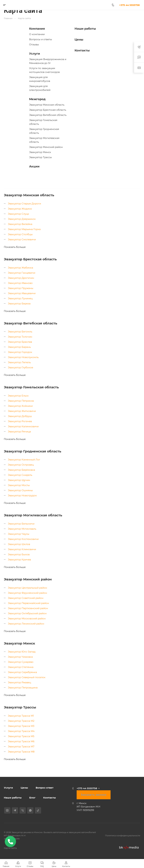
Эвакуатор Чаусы (19, 534)
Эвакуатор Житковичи (22, 411)
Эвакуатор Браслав (20, 342)
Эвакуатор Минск (40, 152)
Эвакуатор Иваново (20, 283)
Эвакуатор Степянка (21, 667)
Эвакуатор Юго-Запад (22, 652)
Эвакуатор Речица (19, 432)
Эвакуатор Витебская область (48, 115)
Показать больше (15, 247)
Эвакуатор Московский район (27, 618)
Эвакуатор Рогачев (20, 421)
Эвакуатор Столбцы (20, 234)
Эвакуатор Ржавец (19, 682)
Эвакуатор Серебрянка (22, 672)
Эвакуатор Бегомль (20, 332)
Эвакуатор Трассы (40, 157)
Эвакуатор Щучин (19, 480)
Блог (32, 798)
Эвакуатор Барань (19, 347)
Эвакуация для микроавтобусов (40, 79)
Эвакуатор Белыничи (21, 524)
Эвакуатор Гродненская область (44, 131)
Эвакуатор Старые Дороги (24, 204)
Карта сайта (10, 848)
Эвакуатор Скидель (20, 475)
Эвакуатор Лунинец (20, 298)
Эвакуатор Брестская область (48, 110)
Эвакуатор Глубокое (20, 367)
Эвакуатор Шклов (19, 544)
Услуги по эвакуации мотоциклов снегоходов (44, 70)
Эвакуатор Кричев (19, 560)
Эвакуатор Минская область (47, 105)
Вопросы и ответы (41, 39)
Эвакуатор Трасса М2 (21, 721)
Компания (37, 29)
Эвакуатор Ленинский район (26, 624)
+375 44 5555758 (87, 788)
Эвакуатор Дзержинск (22, 219)
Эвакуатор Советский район (26, 598)
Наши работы (85, 29)
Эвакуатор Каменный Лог (24, 460)
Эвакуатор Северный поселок (27, 677)
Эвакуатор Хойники (20, 406)
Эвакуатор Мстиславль (22, 529)
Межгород (37, 99)
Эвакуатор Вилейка (20, 224)
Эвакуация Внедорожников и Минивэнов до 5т (48, 61)
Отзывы (34, 44)
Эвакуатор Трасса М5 (21, 736)
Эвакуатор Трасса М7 (21, 746)
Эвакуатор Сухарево (21, 662)
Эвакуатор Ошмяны (20, 490)
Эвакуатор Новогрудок (22, 495)
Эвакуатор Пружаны (21, 288)
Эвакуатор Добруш (20, 416)
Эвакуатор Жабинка (20, 268)
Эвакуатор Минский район (46, 147)
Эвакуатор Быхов (19, 554)
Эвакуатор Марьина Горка (24, 229)
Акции (34, 166)
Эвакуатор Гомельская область (43, 122)
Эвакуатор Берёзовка (21, 470)
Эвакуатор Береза (19, 304)
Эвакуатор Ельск (18, 396)
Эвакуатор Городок (20, 352)
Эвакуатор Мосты (19, 485)
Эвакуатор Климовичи (22, 549)
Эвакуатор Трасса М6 (21, 741)
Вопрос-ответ (45, 788)
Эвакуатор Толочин (20, 337)
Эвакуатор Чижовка (20, 657)
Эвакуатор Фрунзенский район (27, 593)
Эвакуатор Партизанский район (28, 608)
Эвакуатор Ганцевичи (22, 273)
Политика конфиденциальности (123, 835)
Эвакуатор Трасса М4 (21, 731)
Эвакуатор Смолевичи (22, 239)
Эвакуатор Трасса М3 (21, 726)
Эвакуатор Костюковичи (23, 539)
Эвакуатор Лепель (19, 362)
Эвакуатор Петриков (21, 401)
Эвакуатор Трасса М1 (21, 716)
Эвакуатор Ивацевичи (22, 293)
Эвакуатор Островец (21, 465)
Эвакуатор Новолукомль (23, 357)
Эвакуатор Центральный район (27, 588)
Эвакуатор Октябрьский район (27, 613)
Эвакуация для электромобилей (40, 88)
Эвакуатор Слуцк (18, 214)
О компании (37, 34)
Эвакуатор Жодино (20, 209)
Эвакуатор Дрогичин (21, 278)
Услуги (35, 54)
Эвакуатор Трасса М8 (21, 752)
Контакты (82, 50)
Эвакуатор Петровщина (23, 688)
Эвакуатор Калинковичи (23, 426)
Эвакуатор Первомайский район (28, 603)
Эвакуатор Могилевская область (44, 140)
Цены (79, 40)
